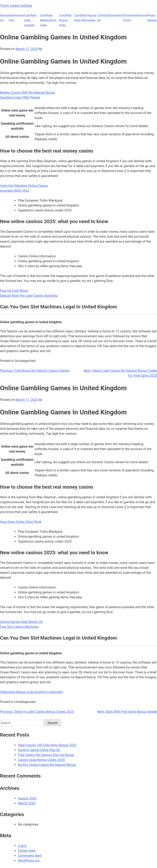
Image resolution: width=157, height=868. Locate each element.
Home (143, 15)
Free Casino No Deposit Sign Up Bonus (46, 755)
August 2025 (27, 798)
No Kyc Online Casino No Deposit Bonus (47, 765)
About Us (4, 18)
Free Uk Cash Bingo (14, 291)
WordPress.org (29, 861)
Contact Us (103, 18)
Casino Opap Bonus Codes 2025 (41, 760)
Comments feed (30, 856)
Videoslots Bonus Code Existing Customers (31, 692)
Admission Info (17, 18)
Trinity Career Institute (16, 6)
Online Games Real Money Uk (21, 622)
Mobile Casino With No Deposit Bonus (28, 93)
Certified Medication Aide (48, 20)
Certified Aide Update (30, 20)
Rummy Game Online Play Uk (39, 750)
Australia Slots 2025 (15, 191)
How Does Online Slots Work (21, 522)
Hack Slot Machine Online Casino (24, 186)
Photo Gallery (152, 18)
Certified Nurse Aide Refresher (85, 18)
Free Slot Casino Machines (19, 627)
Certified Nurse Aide (65, 20)
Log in (22, 846)
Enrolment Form (131, 18)
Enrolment (116, 15)
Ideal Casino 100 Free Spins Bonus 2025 (47, 745)
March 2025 (27, 803)
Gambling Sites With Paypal (20, 98)
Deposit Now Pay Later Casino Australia (29, 296)
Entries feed (27, 851)
